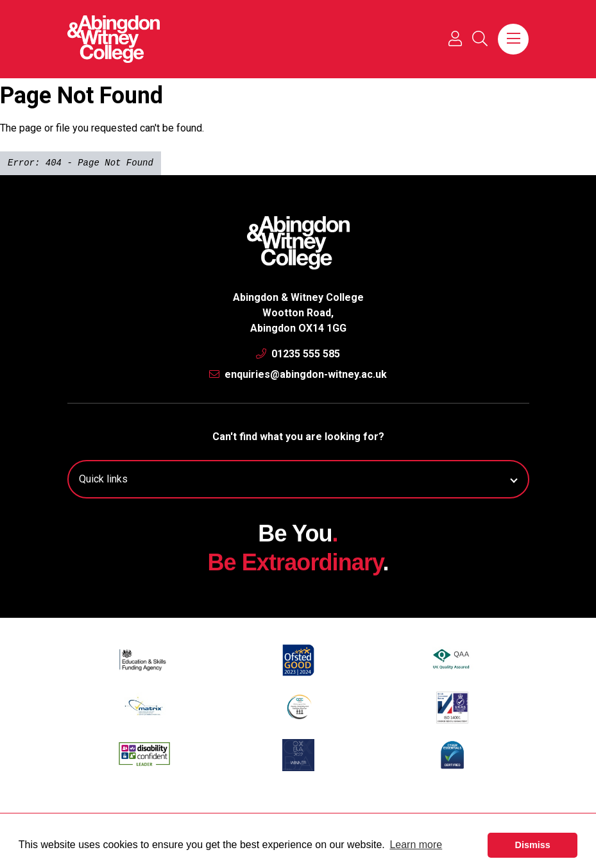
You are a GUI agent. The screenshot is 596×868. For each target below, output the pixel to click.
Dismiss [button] (533, 845)
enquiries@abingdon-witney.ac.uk (298, 374)
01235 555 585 (298, 354)
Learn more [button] (416, 845)
